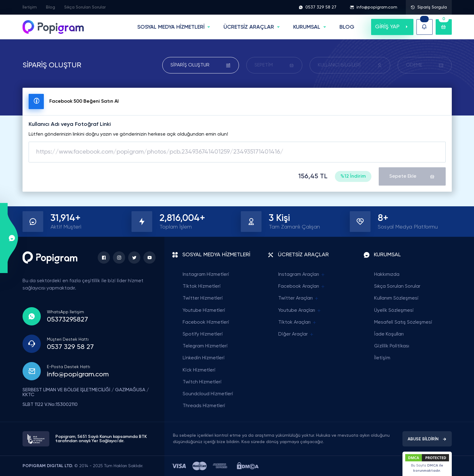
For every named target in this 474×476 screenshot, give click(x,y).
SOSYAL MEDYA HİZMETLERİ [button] (171, 27)
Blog (51, 7)
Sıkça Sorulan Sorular (85, 7)
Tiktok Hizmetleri (202, 286)
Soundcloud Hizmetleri (208, 394)
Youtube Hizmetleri (204, 311)
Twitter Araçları (299, 298)
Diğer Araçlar (296, 334)
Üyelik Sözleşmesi (394, 311)
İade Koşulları (389, 334)
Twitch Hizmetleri (202, 382)
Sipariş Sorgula (429, 7)
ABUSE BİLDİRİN (427, 439)
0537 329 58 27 (318, 7)
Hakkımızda (387, 275)
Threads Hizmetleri (204, 406)
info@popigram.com (374, 7)
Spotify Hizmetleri (203, 334)
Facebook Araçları (302, 287)
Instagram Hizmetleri (206, 275)
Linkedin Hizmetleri (204, 358)
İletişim (30, 7)
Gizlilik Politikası (392, 346)
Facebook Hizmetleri (206, 322)
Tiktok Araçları (298, 323)
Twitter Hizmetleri (203, 298)
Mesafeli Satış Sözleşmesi (403, 322)
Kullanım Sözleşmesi (396, 298)
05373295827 (67, 320)
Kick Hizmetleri (199, 370)
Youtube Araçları (300, 311)
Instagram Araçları (302, 275)
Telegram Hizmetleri (205, 346)
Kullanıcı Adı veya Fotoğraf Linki (70, 124)
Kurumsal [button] (307, 27)
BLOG (347, 27)
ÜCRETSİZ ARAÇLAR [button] (249, 27)
